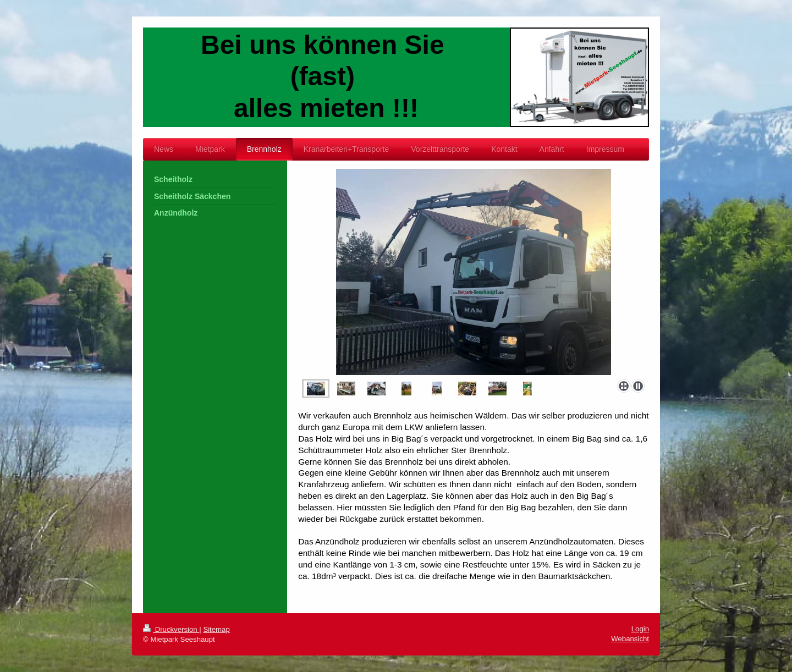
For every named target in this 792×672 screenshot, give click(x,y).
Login (640, 629)
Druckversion (171, 629)
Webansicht (630, 639)
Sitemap (216, 629)
